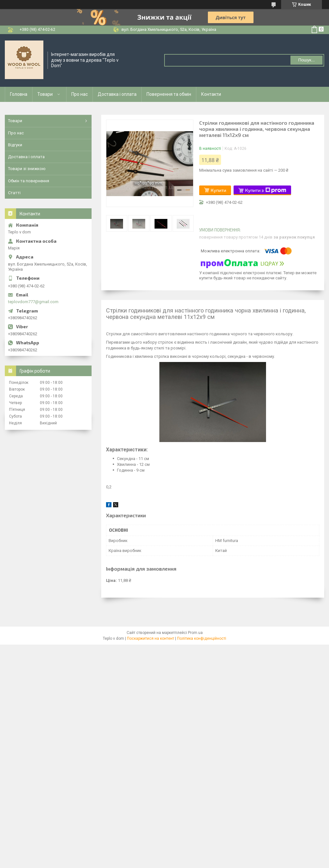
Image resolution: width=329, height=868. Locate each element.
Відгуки (15, 145)
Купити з (266, 190)
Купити (218, 190)
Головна (19, 94)
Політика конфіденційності (202, 638)
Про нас (80, 94)
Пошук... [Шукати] (306, 60)
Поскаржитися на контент (151, 638)
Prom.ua (195, 633)
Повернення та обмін (169, 94)
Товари (45, 94)
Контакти (211, 94)
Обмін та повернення (29, 181)
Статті (14, 193)
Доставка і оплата (117, 94)
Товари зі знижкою (27, 169)
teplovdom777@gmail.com (33, 302)
